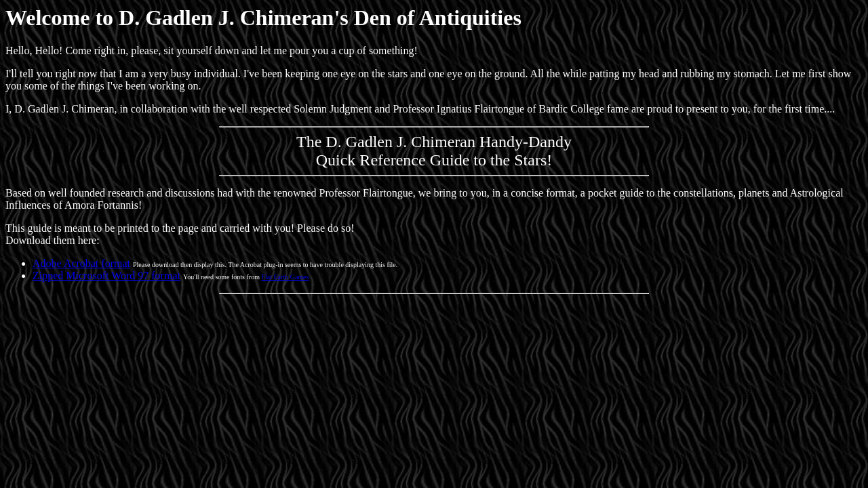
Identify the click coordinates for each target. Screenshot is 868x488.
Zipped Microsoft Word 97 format (106, 276)
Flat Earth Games (285, 277)
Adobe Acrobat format (81, 263)
